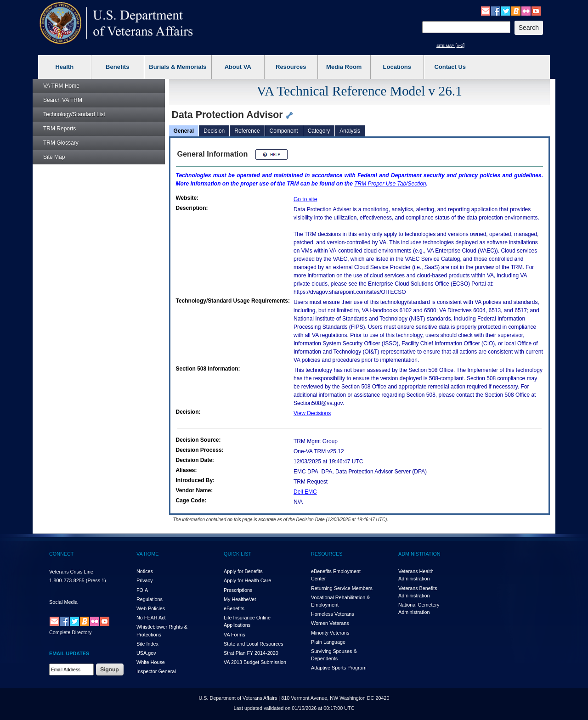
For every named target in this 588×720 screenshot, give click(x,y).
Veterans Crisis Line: (72, 572)
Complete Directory (70, 632)
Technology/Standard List (74, 114)
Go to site (305, 199)
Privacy (144, 580)
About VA (238, 67)
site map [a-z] (450, 45)
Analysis (350, 131)
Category (319, 131)
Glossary (61, 143)
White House (151, 662)
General (184, 131)
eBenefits (234, 608)
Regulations (150, 599)
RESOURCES (327, 554)
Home (61, 86)
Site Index (147, 644)
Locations (397, 67)
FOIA (142, 590)
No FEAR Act (151, 618)
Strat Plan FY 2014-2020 (251, 653)
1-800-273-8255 (67, 580)
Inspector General (156, 671)
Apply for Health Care (247, 580)
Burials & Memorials (178, 67)
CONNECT (61, 554)
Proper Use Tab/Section (390, 184)
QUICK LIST (237, 554)
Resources (291, 67)
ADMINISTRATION (419, 554)
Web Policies (151, 608)
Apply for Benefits (243, 571)
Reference (247, 131)
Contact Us (450, 67)
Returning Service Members (342, 588)
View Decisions (312, 413)
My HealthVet (240, 599)
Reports (59, 129)
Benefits (117, 67)
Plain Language (328, 642)
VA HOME (147, 554)
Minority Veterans (330, 633)
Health (64, 67)
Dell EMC (305, 492)
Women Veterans (330, 623)
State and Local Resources (254, 644)
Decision (214, 131)
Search (63, 100)
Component (284, 131)
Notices (145, 571)
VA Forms (235, 635)
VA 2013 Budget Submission (255, 662)
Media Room (344, 67)
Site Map (54, 157)
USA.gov (146, 653)
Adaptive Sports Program (339, 668)
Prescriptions (238, 590)
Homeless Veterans (333, 614)
